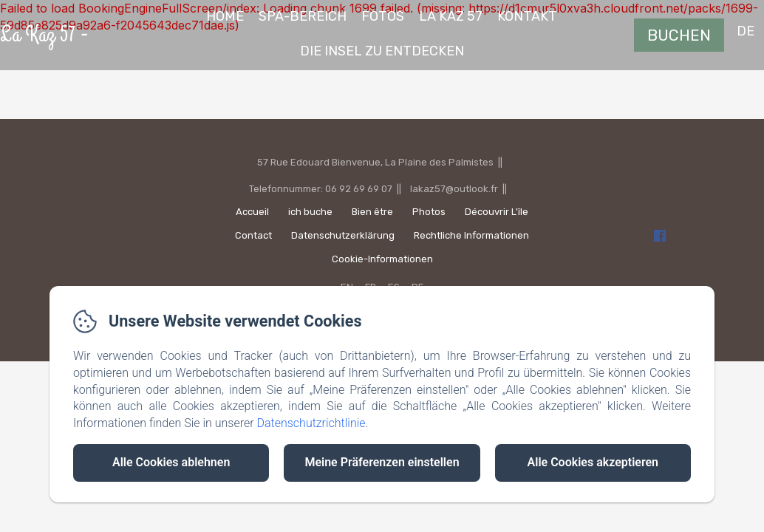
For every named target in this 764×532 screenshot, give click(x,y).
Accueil (252, 212)
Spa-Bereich (303, 16)
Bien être (372, 212)
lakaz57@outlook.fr (454, 189)
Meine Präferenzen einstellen (382, 462)
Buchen (679, 35)
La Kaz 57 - (44, 35)
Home (225, 16)
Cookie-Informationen (382, 259)
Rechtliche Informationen (471, 235)
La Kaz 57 (451, 16)
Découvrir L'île (497, 212)
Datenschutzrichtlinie (311, 423)
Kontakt (527, 16)
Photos (429, 212)
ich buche (310, 212)
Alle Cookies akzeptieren (593, 462)
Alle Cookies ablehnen (171, 462)
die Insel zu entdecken (382, 51)
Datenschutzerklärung (343, 235)
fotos (383, 16)
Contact (253, 235)
